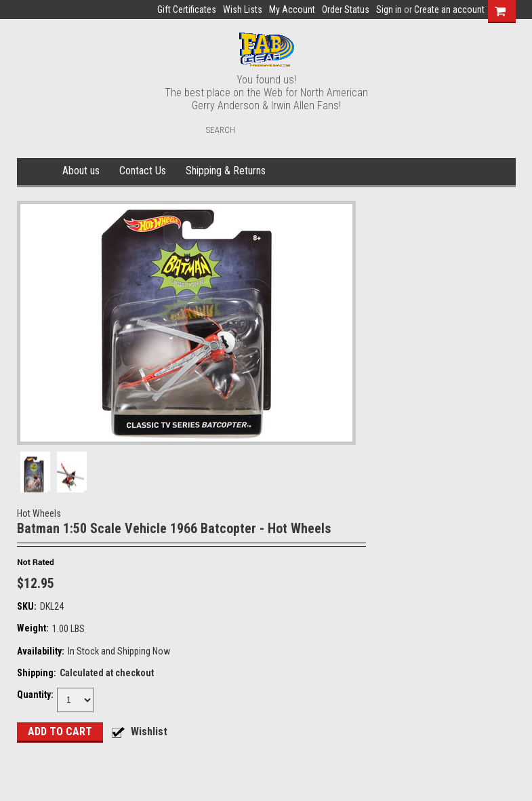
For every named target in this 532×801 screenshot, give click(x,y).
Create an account (449, 9)
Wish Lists (243, 9)
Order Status (346, 9)
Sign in (389, 9)
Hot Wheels (39, 513)
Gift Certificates (187, 9)
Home (38, 172)
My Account (292, 9)
